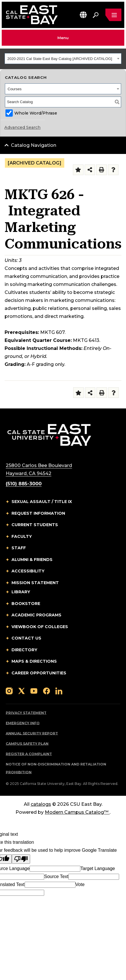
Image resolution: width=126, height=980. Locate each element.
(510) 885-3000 (24, 484)
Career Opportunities (39, 673)
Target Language (98, 868)
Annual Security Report (32, 733)
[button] (83, 15)
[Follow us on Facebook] (46, 691)
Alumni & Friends (32, 560)
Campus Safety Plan (27, 744)
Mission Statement (35, 583)
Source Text (56, 876)
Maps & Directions (34, 661)
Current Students (35, 525)
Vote (80, 884)
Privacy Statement (26, 713)
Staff (19, 548)
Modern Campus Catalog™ (77, 812)
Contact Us (26, 638)
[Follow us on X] (22, 691)
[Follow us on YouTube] (34, 691)
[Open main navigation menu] (113, 15)
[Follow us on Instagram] (9, 691)
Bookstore (26, 604)
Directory (24, 650)
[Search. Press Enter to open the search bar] (96, 15)
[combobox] (63, 59)
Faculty (22, 536)
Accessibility (28, 571)
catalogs (41, 804)
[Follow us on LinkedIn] (59, 691)
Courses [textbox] (15, 89)
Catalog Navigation (34, 145)
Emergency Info (23, 723)
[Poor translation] (21, 859)
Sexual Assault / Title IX (42, 502)
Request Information (38, 513)
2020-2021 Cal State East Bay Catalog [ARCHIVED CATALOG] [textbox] (60, 59)
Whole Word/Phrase (36, 113)
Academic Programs (36, 615)
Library (21, 592)
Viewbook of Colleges (40, 627)
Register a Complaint (29, 754)
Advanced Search (22, 127)
